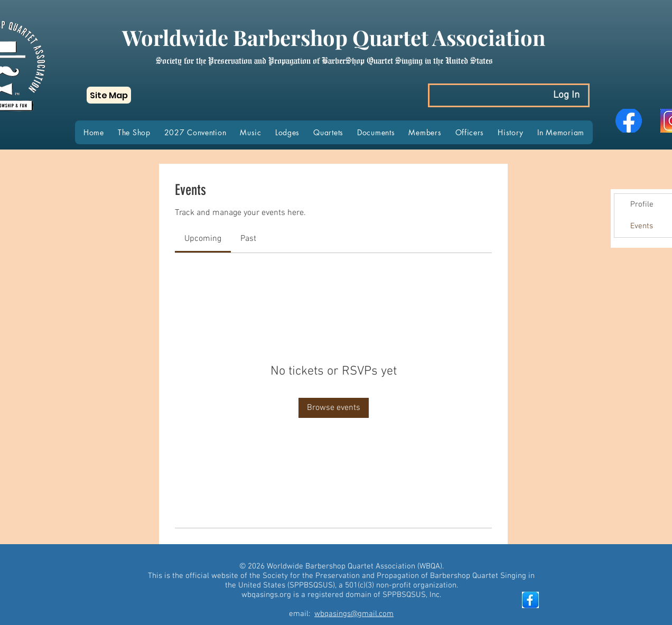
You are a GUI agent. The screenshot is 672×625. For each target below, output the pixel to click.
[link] (203, 239)
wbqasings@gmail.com (354, 614)
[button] (109, 95)
